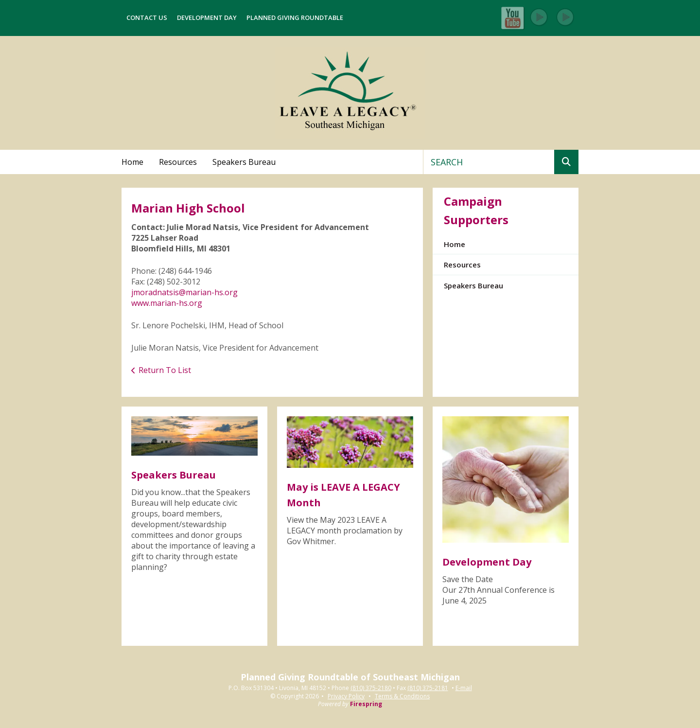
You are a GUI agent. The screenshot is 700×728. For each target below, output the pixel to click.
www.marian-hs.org (167, 303)
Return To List (165, 370)
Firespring (366, 704)
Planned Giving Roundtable (295, 18)
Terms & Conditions (402, 696)
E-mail (464, 688)
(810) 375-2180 (371, 688)
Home (132, 162)
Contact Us (147, 18)
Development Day (207, 18)
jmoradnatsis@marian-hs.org (184, 292)
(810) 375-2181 (428, 688)
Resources (178, 162)
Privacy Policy (346, 696)
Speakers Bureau (244, 162)
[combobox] (489, 162)
